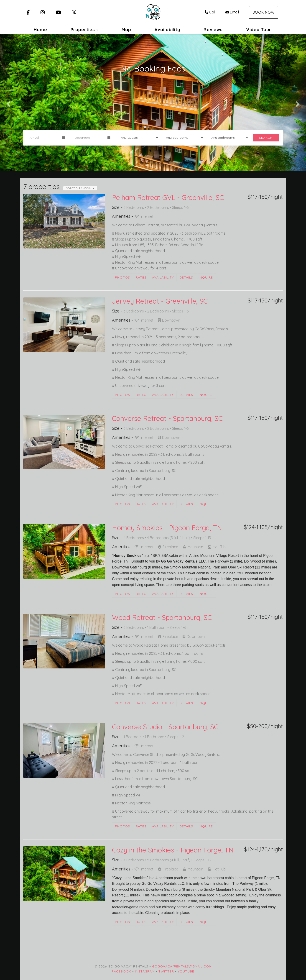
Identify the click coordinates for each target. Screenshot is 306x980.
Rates (141, 277)
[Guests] (138, 138)
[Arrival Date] (44, 138)
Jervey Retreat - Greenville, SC (160, 301)
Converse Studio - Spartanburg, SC (165, 727)
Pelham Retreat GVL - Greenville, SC (168, 197)
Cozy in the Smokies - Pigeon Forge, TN (173, 850)
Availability (167, 30)
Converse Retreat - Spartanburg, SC (167, 418)
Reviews (213, 30)
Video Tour (259, 30)
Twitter (166, 971)
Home (40, 30)
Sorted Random (80, 188)
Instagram (145, 971)
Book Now (264, 12)
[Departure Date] (89, 138)
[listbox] (153, 103)
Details (186, 277)
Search (266, 138)
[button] (8, 103)
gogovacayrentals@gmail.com (182, 966)
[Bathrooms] (228, 138)
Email (232, 12)
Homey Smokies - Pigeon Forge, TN (167, 528)
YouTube (186, 971)
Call (210, 12)
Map (126, 30)
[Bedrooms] (183, 138)
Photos (122, 277)
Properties (83, 30)
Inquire (206, 277)
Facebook (121, 971)
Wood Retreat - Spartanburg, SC (162, 617)
